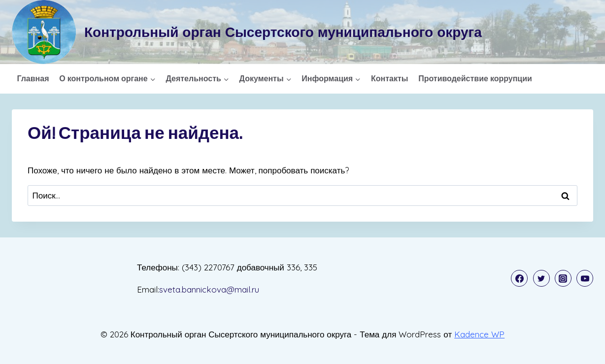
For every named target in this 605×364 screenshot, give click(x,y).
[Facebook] (519, 278)
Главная (33, 78)
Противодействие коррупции (475, 78)
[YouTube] (585, 278)
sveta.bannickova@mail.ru (209, 289)
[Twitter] (541, 278)
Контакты (389, 78)
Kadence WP (479, 334)
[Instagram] (563, 278)
